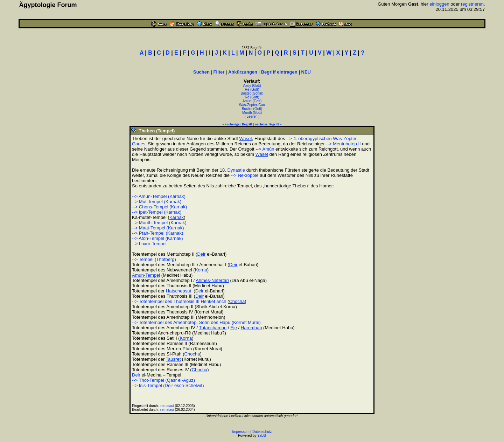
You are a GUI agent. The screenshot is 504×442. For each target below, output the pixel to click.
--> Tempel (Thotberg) (154, 259)
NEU (306, 72)
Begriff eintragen (279, 72)
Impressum (241, 432)
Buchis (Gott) (252, 109)
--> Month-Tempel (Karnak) (159, 223)
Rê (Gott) (252, 89)
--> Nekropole (245, 175)
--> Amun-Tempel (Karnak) (159, 196)
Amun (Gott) (252, 101)
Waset (245, 139)
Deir (201, 254)
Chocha (237, 301)
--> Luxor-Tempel (149, 244)
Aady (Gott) (252, 86)
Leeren (252, 116)
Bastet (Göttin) (252, 93)
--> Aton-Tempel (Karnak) (157, 238)
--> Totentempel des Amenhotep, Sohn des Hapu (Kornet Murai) (196, 322)
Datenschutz (262, 432)
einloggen (439, 4)
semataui (167, 406)
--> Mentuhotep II (343, 144)
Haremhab (251, 328)
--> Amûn (265, 149)
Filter (219, 72)
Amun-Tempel (146, 275)
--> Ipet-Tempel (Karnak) (157, 212)
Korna (201, 270)
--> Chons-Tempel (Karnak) (159, 207)
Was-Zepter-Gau (252, 105)
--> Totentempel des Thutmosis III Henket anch (179, 301)
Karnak (177, 217)
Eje (234, 328)
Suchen (201, 72)
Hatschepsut (178, 291)
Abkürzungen (243, 72)
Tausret (173, 359)
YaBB (262, 436)
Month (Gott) (252, 113)
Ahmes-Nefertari (212, 280)
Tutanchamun (213, 328)
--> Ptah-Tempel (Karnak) (157, 233)
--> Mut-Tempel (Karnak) (157, 202)
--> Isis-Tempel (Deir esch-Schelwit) (168, 385)
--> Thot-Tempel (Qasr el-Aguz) (163, 380)
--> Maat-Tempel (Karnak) (158, 228)
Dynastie (236, 170)
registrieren (472, 4)
